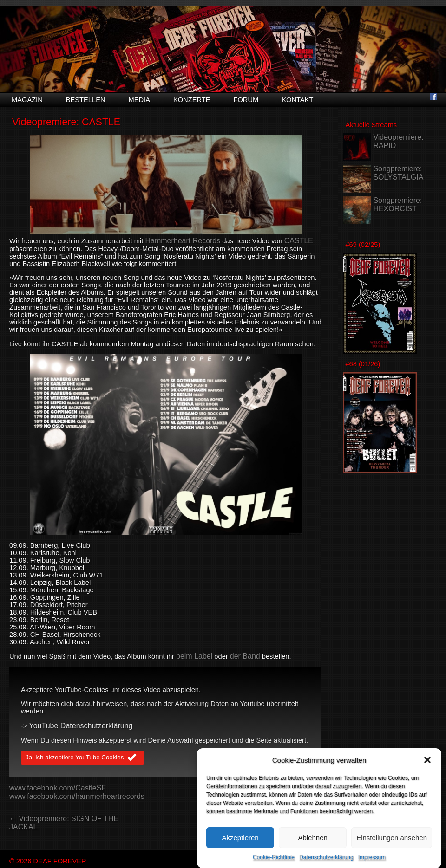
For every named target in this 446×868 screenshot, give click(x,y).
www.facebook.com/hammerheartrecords (77, 796)
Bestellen (86, 100)
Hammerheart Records (183, 241)
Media (139, 100)
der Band (245, 656)
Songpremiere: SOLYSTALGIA (398, 173)
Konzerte (192, 100)
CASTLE (299, 241)
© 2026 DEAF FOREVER (48, 861)
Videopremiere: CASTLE (66, 122)
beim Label (194, 656)
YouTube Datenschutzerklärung (81, 726)
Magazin (27, 100)
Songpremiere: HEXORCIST (397, 204)
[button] (427, 769)
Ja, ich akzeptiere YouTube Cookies (82, 758)
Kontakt (297, 100)
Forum (246, 100)
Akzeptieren (240, 846)
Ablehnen (312, 846)
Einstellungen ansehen (392, 846)
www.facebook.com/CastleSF (58, 788)
